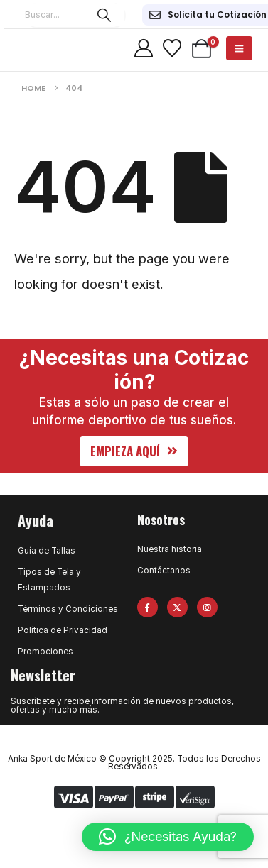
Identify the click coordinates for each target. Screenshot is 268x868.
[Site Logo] (39, 48)
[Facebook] (148, 607)
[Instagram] (207, 607)
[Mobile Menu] (239, 48)
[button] (134, 451)
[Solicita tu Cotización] (208, 15)
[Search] (104, 15)
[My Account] (144, 48)
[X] (177, 607)
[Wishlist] (172, 48)
